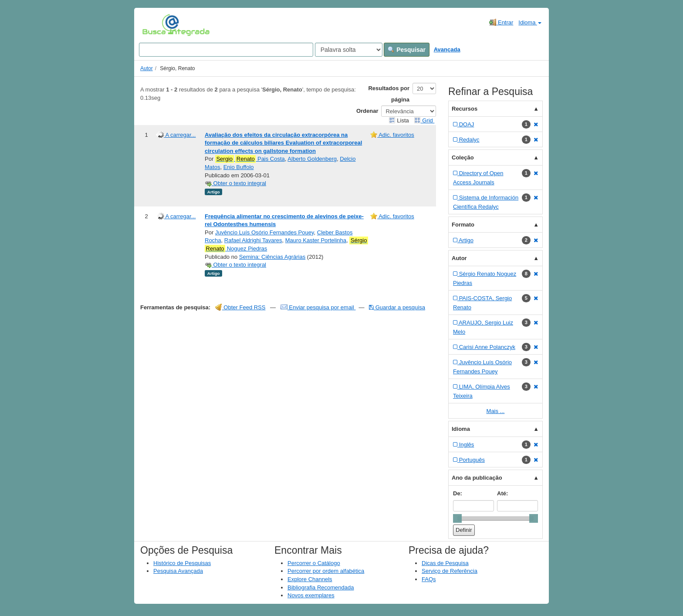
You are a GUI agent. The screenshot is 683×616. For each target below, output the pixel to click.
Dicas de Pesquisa (445, 563)
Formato (463, 225)
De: (458, 493)
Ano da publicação (477, 478)
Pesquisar (407, 50)
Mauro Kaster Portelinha (316, 240)
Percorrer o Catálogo (314, 563)
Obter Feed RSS (240, 307)
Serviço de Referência (450, 571)
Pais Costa (250, 159)
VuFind (156, 25)
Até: (502, 493)
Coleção (463, 157)
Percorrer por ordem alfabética (326, 571)
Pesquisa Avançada (178, 571)
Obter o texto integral (235, 183)
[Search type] (349, 50)
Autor (147, 68)
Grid (424, 120)
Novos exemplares (311, 595)
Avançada (447, 49)
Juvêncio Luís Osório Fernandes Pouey (265, 232)
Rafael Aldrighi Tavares (253, 240)
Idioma (530, 22)
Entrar (501, 22)
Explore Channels (310, 579)
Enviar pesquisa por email (318, 307)
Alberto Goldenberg (312, 159)
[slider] (457, 518)
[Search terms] (226, 50)
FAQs (429, 579)
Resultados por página (389, 94)
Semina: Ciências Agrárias (272, 257)
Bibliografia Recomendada (321, 587)
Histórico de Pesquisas (182, 563)
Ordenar (367, 111)
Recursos (465, 109)
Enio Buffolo (239, 167)
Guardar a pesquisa (397, 307)
